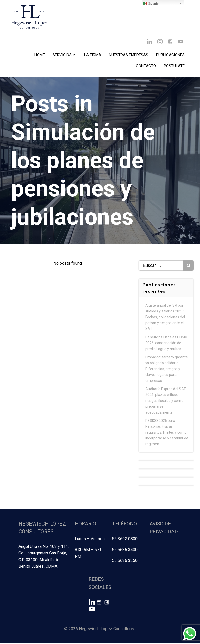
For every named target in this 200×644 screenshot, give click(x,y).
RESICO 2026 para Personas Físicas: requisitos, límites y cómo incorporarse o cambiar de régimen (167, 435)
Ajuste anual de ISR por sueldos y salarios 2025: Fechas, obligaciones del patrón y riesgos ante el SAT (165, 319)
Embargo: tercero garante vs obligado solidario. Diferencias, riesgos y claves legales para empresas (167, 371)
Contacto (146, 66)
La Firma (93, 55)
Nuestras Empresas (129, 55)
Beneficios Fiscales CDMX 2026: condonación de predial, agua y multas (166, 345)
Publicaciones (170, 55)
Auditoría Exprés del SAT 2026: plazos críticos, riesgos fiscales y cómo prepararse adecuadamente (166, 403)
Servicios (64, 55)
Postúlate (174, 66)
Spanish (152, 4)
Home (40, 55)
